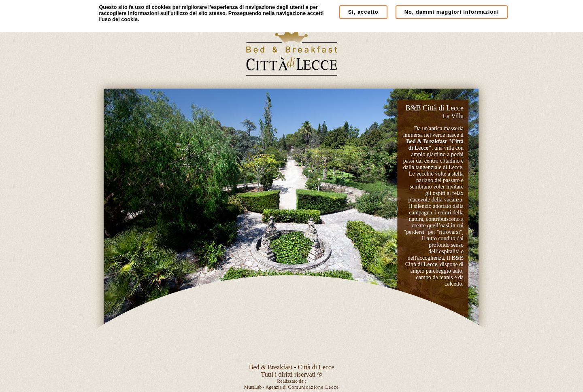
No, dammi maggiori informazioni (452, 12)
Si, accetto (363, 12)
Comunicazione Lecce (313, 387)
